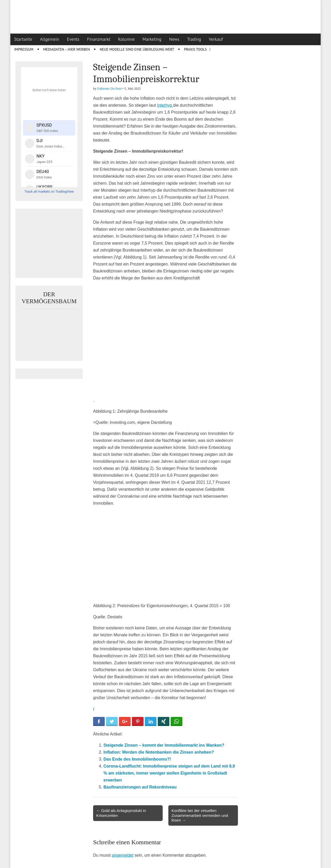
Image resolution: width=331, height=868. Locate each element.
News (174, 39)
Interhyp (165, 105)
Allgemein (50, 39)
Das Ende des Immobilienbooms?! (137, 759)
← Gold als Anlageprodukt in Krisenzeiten (121, 813)
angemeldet (123, 855)
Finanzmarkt (99, 39)
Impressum (24, 49)
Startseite (23, 39)
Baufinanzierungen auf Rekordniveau (140, 787)
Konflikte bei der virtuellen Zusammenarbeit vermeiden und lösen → (200, 815)
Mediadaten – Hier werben (67, 49)
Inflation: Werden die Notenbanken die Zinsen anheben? (159, 752)
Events (73, 39)
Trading (194, 39)
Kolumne (127, 39)
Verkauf (216, 39)
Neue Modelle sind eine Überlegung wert (137, 49)
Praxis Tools (195, 49)
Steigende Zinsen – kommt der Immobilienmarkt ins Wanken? (164, 745)
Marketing (152, 39)
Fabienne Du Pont (109, 88)
